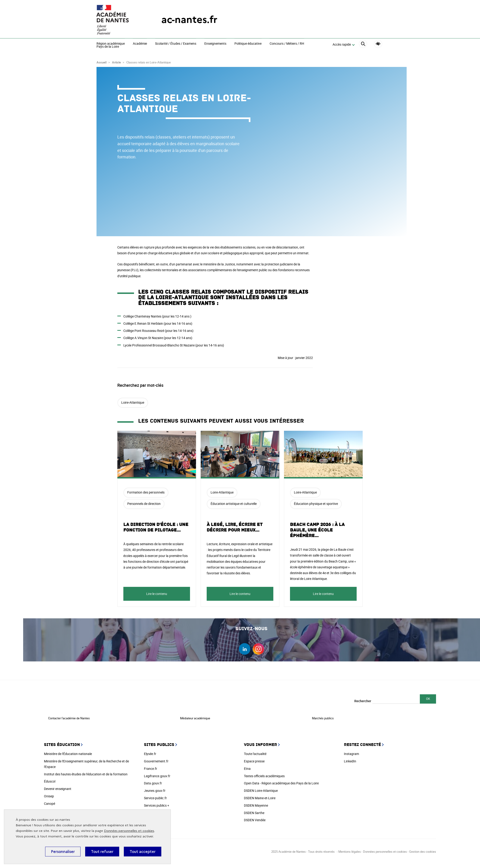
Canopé (50, 801)
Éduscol (50, 779)
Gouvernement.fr (156, 759)
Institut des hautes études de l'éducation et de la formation (86, 772)
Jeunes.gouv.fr (155, 788)
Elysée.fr (150, 752)
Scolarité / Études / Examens (176, 44)
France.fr (151, 766)
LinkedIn (350, 759)
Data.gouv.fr (153, 781)
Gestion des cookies (423, 849)
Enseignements (215, 44)
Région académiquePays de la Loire (111, 45)
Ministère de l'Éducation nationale (68, 752)
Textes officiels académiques (264, 774)
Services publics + (157, 803)
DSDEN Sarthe (254, 811)
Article (116, 60)
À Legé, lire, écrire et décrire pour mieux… (235, 525)
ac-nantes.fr (189, 20)
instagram (259, 647)
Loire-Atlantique (133, 400)
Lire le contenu (157, 592)
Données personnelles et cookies (129, 831)
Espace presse (254, 759)
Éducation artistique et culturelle (234, 502)
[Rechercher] (363, 45)
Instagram (351, 752)
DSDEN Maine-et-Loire (260, 796)
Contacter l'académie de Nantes (69, 716)
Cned (48, 809)
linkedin (245, 647)
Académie (140, 44)
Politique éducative (248, 44)
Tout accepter (143, 852)
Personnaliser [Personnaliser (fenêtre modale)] (63, 852)
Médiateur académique (195, 716)
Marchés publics (323, 716)
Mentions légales (350, 849)
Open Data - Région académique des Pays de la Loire (281, 781)
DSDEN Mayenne (256, 803)
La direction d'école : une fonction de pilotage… (156, 525)
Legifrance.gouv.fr (157, 774)
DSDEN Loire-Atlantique (261, 788)
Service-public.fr (155, 796)
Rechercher (363, 699)
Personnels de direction (144, 502)
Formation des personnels (146, 490)
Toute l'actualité (255, 752)
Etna (247, 766)
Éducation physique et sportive (316, 502)
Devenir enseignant (58, 787)
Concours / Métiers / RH (287, 44)
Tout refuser (102, 852)
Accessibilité (378, 44)
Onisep (49, 794)
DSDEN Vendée (255, 818)
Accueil (101, 60)
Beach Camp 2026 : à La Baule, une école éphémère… (317, 528)
